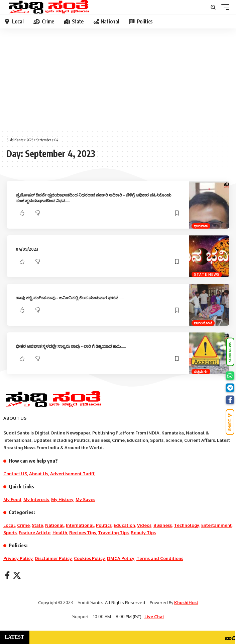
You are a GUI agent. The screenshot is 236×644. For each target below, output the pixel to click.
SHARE (230, 422)
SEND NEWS (230, 352)
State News (207, 274)
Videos (144, 525)
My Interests (36, 499)
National (54, 525)
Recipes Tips (83, 533)
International (80, 525)
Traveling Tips (113, 533)
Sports (10, 533)
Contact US (15, 474)
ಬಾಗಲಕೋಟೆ (203, 323)
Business (163, 525)
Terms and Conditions (160, 558)
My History (62, 499)
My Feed (12, 499)
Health (60, 533)
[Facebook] (7, 575)
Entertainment (216, 525)
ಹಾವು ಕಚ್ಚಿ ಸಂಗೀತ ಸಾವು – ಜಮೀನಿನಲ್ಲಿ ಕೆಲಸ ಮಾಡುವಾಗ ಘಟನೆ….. (70, 298)
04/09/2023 (27, 249)
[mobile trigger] (224, 7)
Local (9, 525)
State (37, 525)
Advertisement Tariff (72, 474)
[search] (213, 7)
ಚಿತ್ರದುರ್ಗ (201, 372)
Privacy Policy (18, 558)
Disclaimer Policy (53, 558)
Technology (187, 525)
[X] (17, 575)
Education (124, 525)
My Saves (85, 499)
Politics (104, 525)
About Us (39, 474)
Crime (23, 525)
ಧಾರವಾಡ (201, 226)
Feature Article (35, 533)
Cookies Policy (89, 558)
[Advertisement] (118, 79)
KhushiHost (186, 602)
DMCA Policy (121, 558)
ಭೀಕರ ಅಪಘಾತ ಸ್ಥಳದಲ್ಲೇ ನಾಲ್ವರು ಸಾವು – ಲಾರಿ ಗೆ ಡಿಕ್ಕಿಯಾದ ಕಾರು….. (71, 346)
